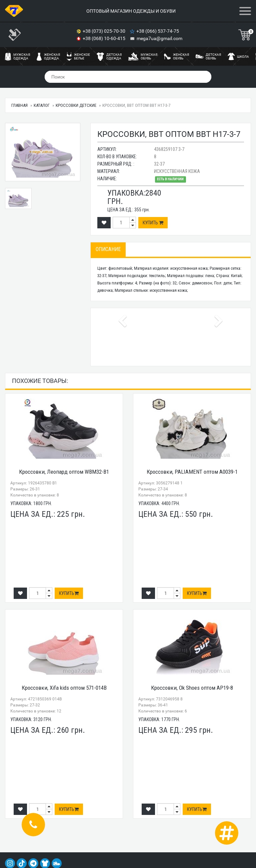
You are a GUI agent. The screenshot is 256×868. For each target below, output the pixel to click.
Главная (19, 105)
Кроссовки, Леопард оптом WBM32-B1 (64, 472)
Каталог (42, 105)
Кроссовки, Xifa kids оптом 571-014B (64, 688)
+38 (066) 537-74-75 (158, 31)
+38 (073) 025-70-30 (104, 31)
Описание (108, 249)
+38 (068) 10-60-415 (104, 38)
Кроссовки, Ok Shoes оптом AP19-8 (192, 688)
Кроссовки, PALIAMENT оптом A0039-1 (192, 472)
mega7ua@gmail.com (159, 38)
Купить (153, 223)
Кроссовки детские (76, 105)
